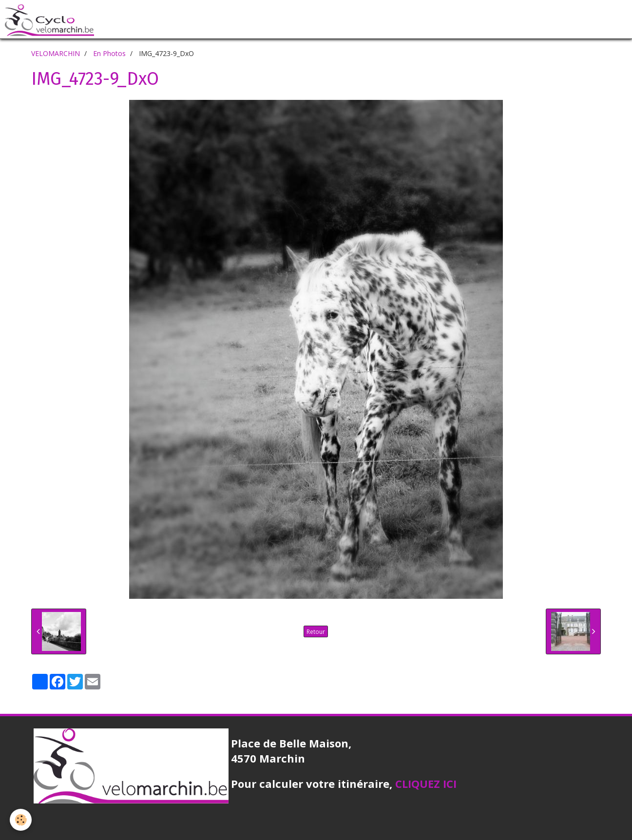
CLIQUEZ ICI (426, 783)
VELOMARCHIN (56, 53)
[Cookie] (21, 820)
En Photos (109, 53)
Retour (316, 631)
